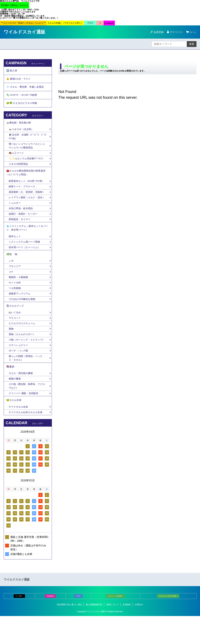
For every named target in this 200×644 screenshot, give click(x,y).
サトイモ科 (15, 301)
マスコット (15, 338)
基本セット (16, 253)
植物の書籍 (16, 405)
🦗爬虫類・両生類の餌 (19, 127)
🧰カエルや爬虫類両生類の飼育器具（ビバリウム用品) (27, 179)
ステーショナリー (19, 370)
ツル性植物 (15, 307)
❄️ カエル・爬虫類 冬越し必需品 (26, 89)
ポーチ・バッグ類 (19, 376)
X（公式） (19, 624)
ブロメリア (16, 284)
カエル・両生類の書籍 (22, 399)
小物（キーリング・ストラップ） (25, 362)
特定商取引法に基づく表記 (69, 632)
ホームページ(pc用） (115, 624)
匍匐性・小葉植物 (19, 295)
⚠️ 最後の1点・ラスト (19, 80)
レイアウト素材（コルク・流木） (25, 210)
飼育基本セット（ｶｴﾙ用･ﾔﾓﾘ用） (27, 188)
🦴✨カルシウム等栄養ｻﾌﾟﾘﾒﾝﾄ (27, 164)
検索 (192, 44)
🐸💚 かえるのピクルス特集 (23, 106)
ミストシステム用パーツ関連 (27, 259)
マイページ (175, 32)
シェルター (16, 218)
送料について (113, 632)
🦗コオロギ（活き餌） (22, 134)
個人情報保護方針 (94, 632)
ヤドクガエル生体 (19, 434)
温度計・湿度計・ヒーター (24, 229)
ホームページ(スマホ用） (168, 624)
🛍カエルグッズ (16, 325)
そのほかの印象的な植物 (23, 318)
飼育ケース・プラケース (23, 193)
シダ (13, 279)
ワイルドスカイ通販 (24, 32)
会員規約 (127, 632)
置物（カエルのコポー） (23, 355)
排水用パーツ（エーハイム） (25, 264)
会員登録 (158, 32)
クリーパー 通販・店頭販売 (24, 420)
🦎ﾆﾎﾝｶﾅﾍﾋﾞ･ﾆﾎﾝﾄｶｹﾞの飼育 (22, 98)
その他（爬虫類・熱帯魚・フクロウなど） (27, 413)
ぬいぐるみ (15, 332)
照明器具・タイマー (20, 235)
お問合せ (139, 632)
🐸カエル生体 (14, 427)
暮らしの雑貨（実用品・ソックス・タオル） (27, 383)
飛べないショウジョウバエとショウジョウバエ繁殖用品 (27, 151)
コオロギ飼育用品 (19, 170)
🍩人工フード (17, 158)
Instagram (50, 624)
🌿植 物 (12, 272)
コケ (13, 290)
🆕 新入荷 (12, 71)
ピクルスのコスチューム (23, 344)
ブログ (78, 624)
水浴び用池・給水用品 (23, 224)
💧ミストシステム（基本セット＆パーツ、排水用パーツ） (27, 244)
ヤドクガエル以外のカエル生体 (27, 440)
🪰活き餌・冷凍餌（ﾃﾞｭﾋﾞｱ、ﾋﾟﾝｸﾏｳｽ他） (28, 141)
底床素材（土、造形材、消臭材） (25, 201)
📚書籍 (10, 392)
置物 (11, 349)
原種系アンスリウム (20, 312)
